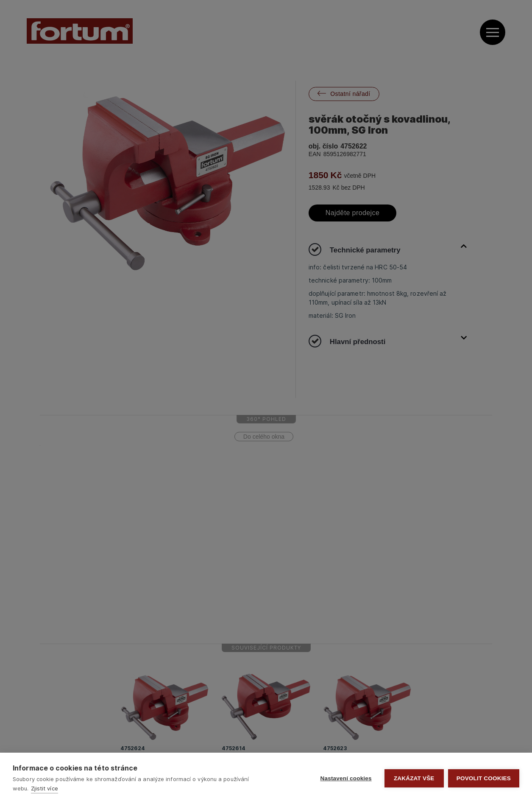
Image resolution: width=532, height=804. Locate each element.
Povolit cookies (484, 778)
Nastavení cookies (346, 778)
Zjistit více (45, 788)
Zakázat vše (414, 778)
